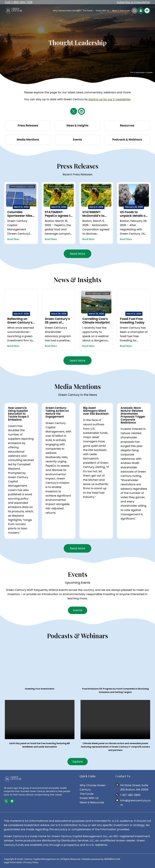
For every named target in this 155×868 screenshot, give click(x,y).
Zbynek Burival (21, 187)
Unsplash (150, 72)
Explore (78, 762)
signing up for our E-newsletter (109, 99)
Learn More (77, 361)
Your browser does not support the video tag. (40, 720)
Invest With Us (89, 798)
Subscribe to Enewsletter (134, 2)
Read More (13, 239)
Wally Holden (59, 187)
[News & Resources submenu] (131, 11)
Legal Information (13, 862)
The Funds (87, 794)
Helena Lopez (97, 293)
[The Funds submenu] (94, 11)
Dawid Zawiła (140, 72)
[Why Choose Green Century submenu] (81, 11)
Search (135, 11)
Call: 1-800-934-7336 (19, 2)
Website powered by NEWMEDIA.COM (101, 859)
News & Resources (92, 802)
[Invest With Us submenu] (110, 11)
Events (78, 610)
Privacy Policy (31, 862)
